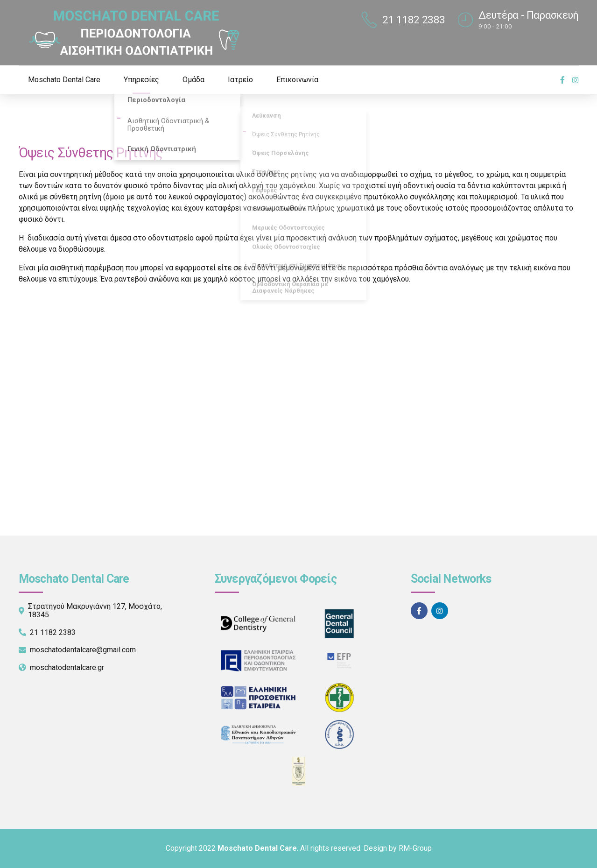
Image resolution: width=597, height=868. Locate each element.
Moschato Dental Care (64, 80)
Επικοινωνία (297, 80)
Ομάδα (193, 80)
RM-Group (415, 848)
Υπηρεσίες (141, 80)
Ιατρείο (240, 80)
